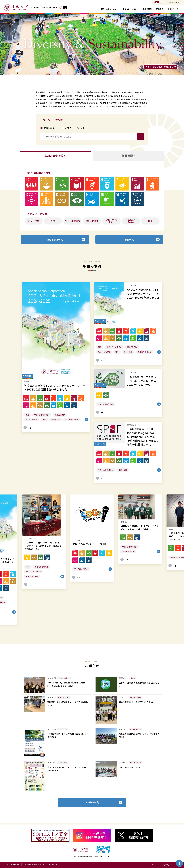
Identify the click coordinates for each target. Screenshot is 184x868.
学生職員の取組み (131, 221)
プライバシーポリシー (12, 865)
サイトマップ (53, 865)
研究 (53, 221)
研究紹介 (160, 9)
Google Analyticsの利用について (34, 865)
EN (161, 2)
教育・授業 (34, 221)
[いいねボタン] (25, 429)
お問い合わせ (173, 9)
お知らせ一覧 (92, 803)
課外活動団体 (92, 221)
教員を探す (129, 156)
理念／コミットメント (110, 9)
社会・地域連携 (73, 221)
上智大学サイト (174, 2)
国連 (150, 221)
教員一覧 (129, 240)
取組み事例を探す (55, 156)
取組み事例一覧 (55, 240)
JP (157, 2)
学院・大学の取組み (111, 221)
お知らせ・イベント (131, 9)
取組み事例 (147, 9)
